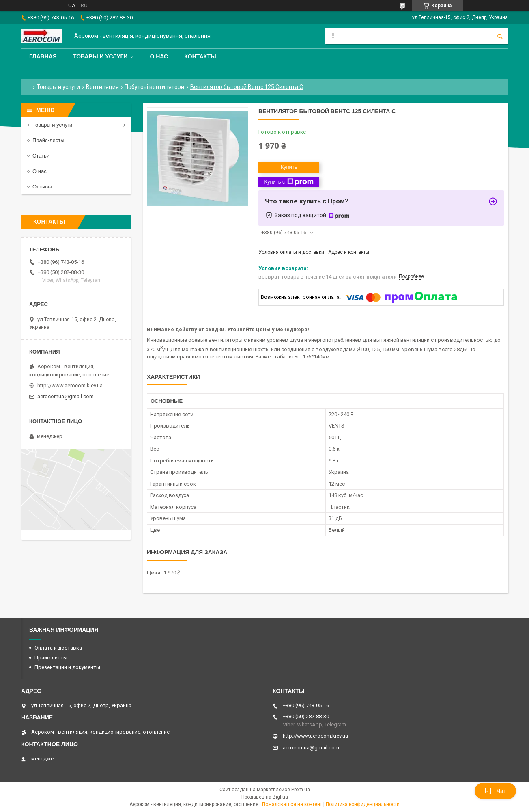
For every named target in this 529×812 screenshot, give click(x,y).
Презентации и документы (67, 667)
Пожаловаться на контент (292, 804)
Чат (495, 791)
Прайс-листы (48, 140)
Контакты (200, 56)
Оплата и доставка (58, 648)
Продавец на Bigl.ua (265, 797)
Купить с (289, 182)
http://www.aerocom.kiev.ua (70, 385)
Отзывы (42, 187)
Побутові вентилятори (154, 87)
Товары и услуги (100, 56)
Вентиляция (102, 87)
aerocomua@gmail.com (66, 396)
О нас (159, 56)
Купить (289, 167)
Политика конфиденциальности (363, 804)
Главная (43, 56)
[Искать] (500, 36)
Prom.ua (301, 790)
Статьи (41, 156)
